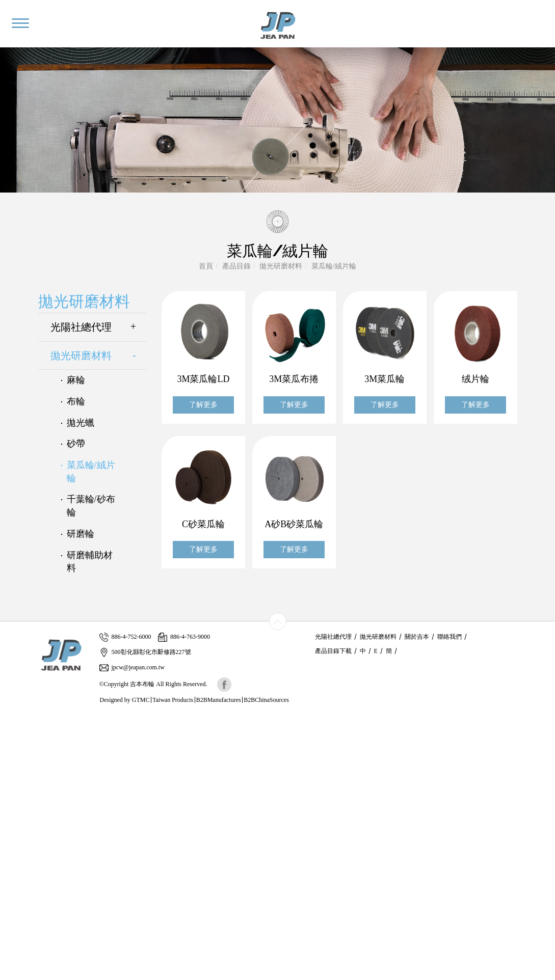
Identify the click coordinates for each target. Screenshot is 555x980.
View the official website (75, 812)
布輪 (76, 401)
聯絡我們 (450, 637)
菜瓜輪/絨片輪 (334, 266)
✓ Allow (13, 740)
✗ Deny (12, 751)
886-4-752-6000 (125, 637)
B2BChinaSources (266, 700)
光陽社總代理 (99, 327)
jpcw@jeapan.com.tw (132, 668)
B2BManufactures (219, 700)
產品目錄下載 (333, 651)
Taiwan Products (173, 700)
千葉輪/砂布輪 (91, 506)
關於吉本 (417, 637)
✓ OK (237, 975)
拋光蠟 (81, 423)
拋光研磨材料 (281, 266)
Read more (19, 812)
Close (8, 720)
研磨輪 (81, 534)
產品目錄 (236, 266)
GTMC (141, 700)
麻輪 (76, 380)
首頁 (206, 266)
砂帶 (76, 444)
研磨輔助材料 (90, 562)
